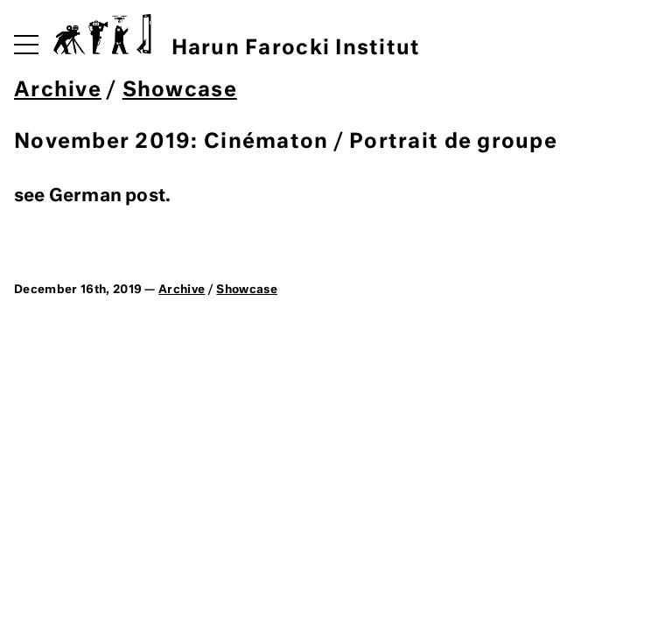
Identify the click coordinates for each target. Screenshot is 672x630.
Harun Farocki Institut (237, 36)
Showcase (180, 91)
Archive (58, 91)
